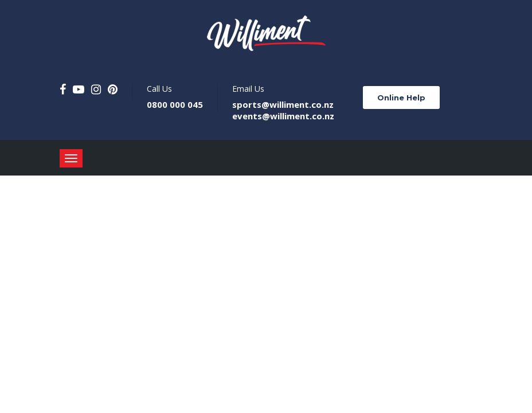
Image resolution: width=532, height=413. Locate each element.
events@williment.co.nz (283, 116)
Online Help (401, 98)
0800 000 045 (175, 104)
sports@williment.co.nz (283, 104)
